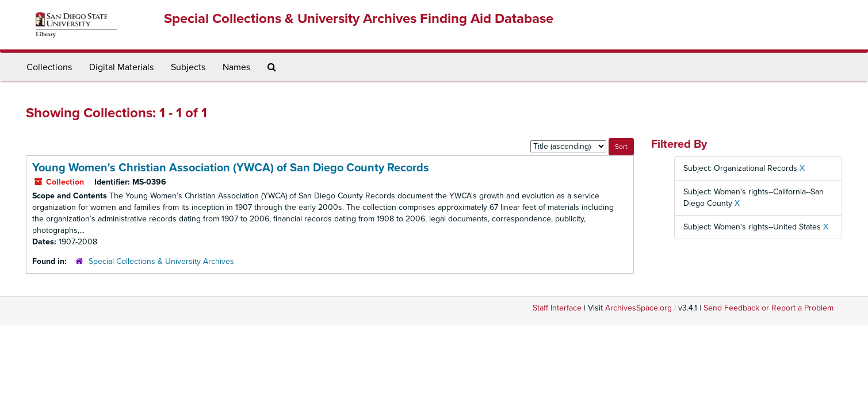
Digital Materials (121, 67)
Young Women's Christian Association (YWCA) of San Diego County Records (231, 168)
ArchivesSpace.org (638, 308)
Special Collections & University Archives (161, 261)
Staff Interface (557, 308)
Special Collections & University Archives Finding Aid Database (359, 19)
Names (236, 67)
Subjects (188, 67)
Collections (49, 67)
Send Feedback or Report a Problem (768, 308)
